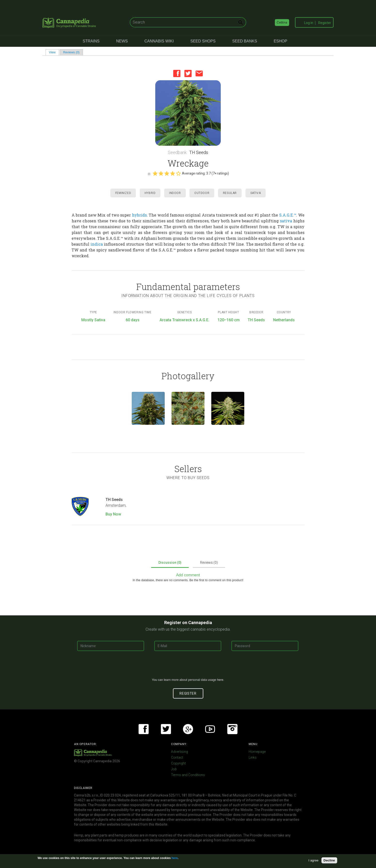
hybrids (139, 215)
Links (253, 757)
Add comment (188, 575)
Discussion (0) (170, 563)
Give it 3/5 (167, 173)
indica (97, 244)
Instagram (232, 729)
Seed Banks (245, 41)
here (220, 680)
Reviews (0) (71, 52)
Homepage (257, 752)
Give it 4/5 (172, 173)
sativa (286, 221)
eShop (280, 41)
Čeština (282, 22)
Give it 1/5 (155, 173)
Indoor (175, 193)
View (54, 52)
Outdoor (202, 193)
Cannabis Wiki (159, 41)
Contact (177, 757)
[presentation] (188, 666)
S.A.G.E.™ (288, 215)
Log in (309, 23)
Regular (230, 193)
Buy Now (113, 514)
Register (325, 23)
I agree (314, 860)
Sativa (256, 193)
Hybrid (150, 193)
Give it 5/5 (178, 173)
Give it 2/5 (161, 173)
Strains (91, 41)
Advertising (180, 752)
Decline (329, 860)
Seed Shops (203, 41)
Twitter (188, 73)
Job (174, 769)
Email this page (199, 73)
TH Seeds (199, 152)
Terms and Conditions (188, 775)
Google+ (188, 729)
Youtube (210, 729)
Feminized (123, 193)
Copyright (178, 763)
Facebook (177, 73)
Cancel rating (149, 174)
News (122, 41)
